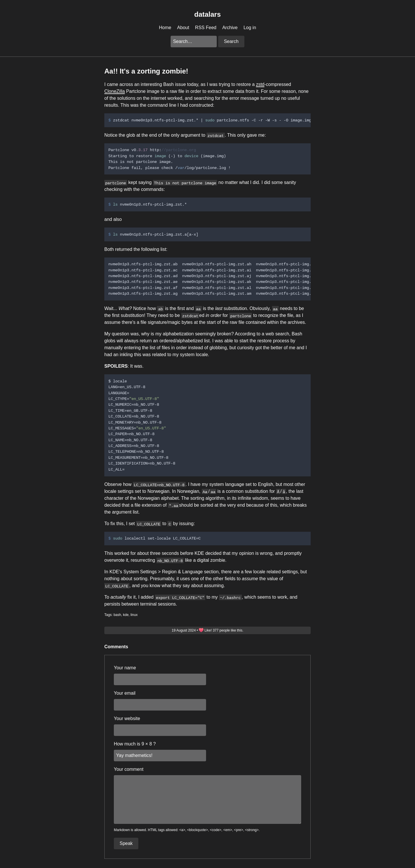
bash (117, 615)
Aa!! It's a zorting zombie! (146, 71)
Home (165, 28)
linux (134, 615)
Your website (127, 718)
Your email (125, 693)
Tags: (109, 615)
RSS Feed (206, 28)
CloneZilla (115, 91)
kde (126, 615)
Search (231, 41)
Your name (125, 668)
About (183, 28)
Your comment (129, 769)
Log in (250, 28)
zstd (260, 84)
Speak (126, 843)
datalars (207, 14)
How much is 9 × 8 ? (135, 744)
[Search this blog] (194, 42)
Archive (230, 28)
